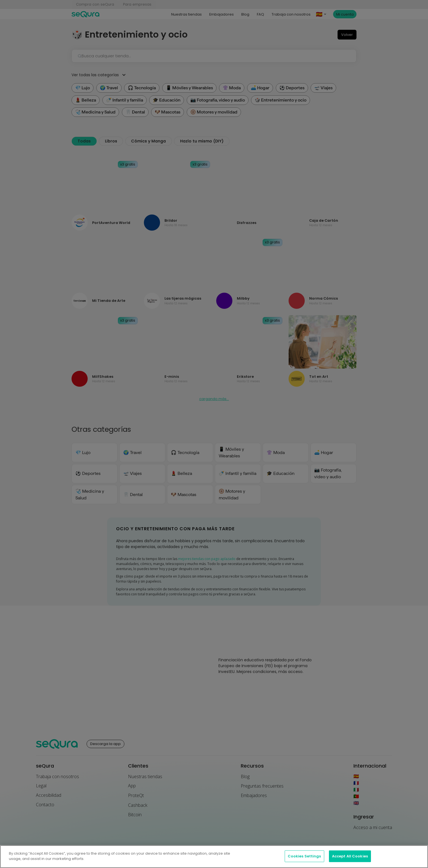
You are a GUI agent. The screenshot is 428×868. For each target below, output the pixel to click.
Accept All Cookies (350, 860)
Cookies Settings (304, 860)
